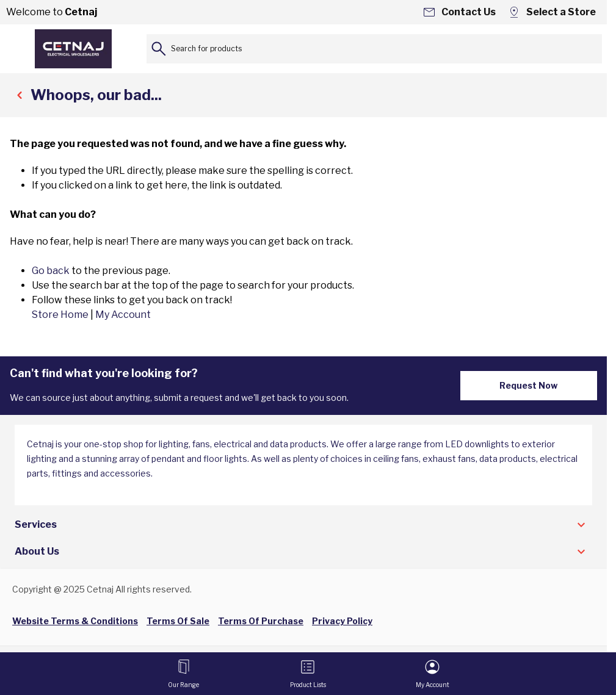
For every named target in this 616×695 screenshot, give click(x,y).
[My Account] (433, 674)
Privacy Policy (342, 621)
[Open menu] (183, 674)
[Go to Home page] (73, 49)
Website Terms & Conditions (75, 621)
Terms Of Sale (178, 621)
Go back (51, 271)
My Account (123, 315)
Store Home (60, 315)
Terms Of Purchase (261, 621)
